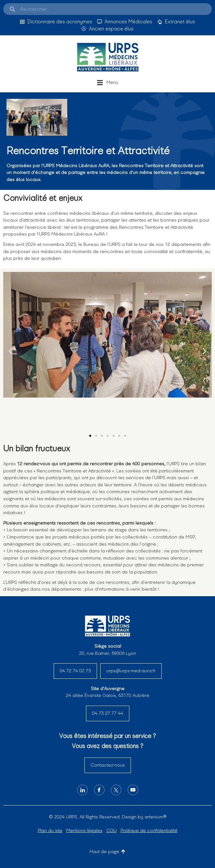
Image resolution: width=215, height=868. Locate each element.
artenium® (155, 817)
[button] (107, 83)
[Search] (12, 9)
